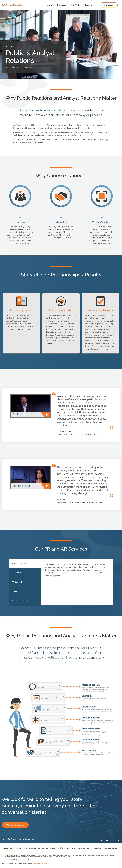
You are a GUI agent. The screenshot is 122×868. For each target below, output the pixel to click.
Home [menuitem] (4, 841)
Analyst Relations (19, 563)
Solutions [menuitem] (48, 5)
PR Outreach (17, 582)
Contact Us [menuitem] (109, 5)
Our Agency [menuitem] (89, 5)
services (31, 862)
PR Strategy (17, 573)
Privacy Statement (7, 852)
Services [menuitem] (27, 841)
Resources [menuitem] (62, 5)
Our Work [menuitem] (75, 5)
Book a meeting (15, 825)
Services (16, 852)
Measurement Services (21, 601)
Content (15, 591)
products (24, 862)
